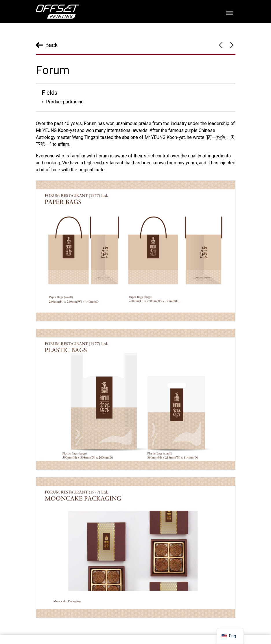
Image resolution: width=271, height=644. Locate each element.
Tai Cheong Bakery (232, 45)
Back (51, 45)
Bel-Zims (221, 45)
